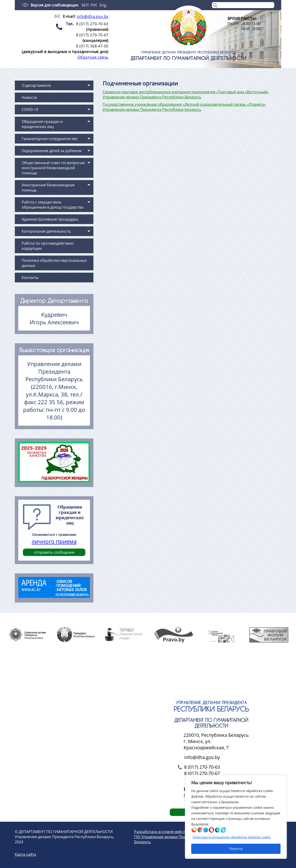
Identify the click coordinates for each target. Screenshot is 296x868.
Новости (29, 97)
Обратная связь (93, 57)
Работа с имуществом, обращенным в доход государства (53, 205)
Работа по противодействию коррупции (48, 246)
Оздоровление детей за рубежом (52, 151)
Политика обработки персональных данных (54, 263)
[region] (236, 817)
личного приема (54, 541)
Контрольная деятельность (46, 231)
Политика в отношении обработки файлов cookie (231, 837)
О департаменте (36, 85)
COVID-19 (30, 109)
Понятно (236, 849)
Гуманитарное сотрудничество (50, 139)
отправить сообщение (54, 552)
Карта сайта (25, 854)
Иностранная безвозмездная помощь (48, 187)
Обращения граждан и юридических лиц (42, 124)
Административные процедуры (50, 219)
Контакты (30, 278)
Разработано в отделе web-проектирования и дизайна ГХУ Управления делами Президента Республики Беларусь (183, 837)
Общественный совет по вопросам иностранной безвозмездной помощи (53, 168)
